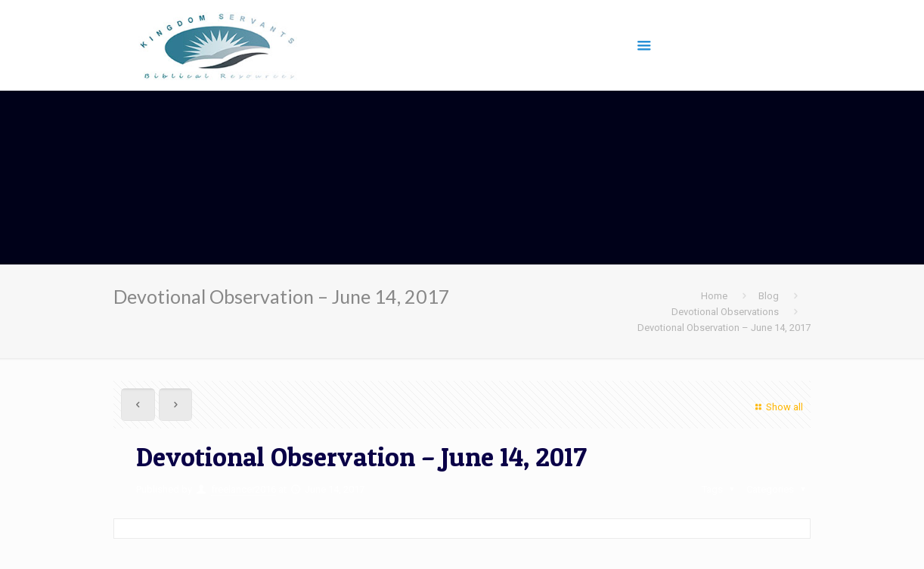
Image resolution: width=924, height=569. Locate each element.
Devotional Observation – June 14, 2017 (724, 328)
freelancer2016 (243, 489)
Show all (777, 407)
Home (714, 296)
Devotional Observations (725, 312)
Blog (769, 296)
